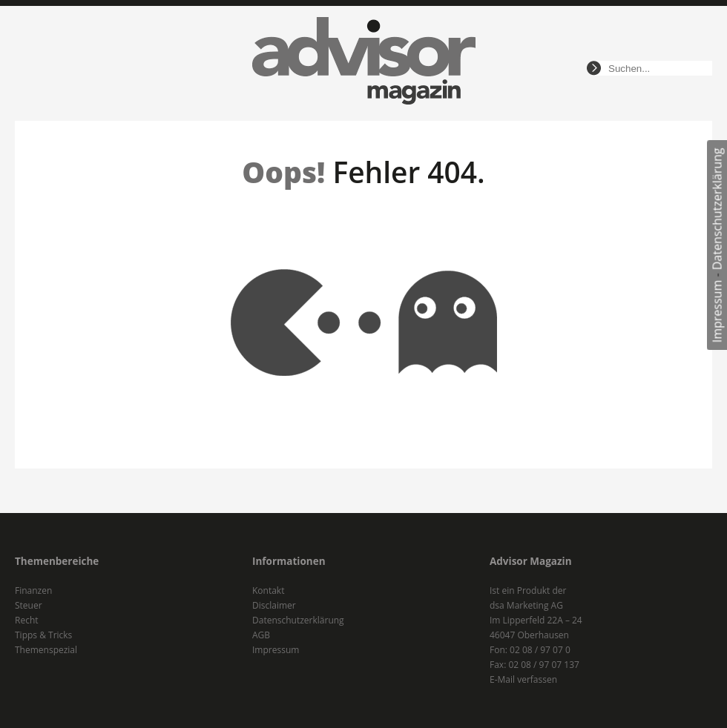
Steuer (29, 605)
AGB (261, 635)
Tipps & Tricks (43, 635)
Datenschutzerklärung (717, 209)
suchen (594, 68)
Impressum (717, 311)
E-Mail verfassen (523, 679)
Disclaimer (274, 605)
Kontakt (268, 590)
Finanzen (33, 590)
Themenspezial (46, 650)
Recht (27, 620)
